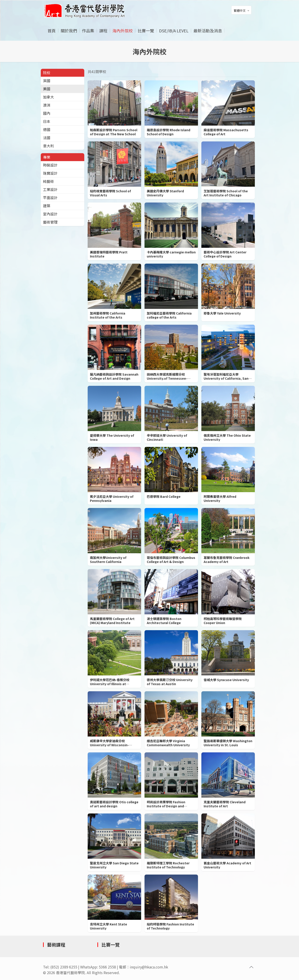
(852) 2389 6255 (64, 967)
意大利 (48, 146)
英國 (47, 81)
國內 (47, 113)
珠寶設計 (50, 173)
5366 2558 (107, 967)
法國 (47, 138)
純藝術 (48, 181)
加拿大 (48, 97)
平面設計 (50, 198)
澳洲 (47, 105)
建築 (47, 206)
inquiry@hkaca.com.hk (149, 967)
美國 (47, 89)
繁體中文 (242, 10)
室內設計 (50, 214)
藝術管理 (50, 222)
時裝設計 (50, 165)
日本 (47, 121)
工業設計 (50, 189)
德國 (47, 129)
